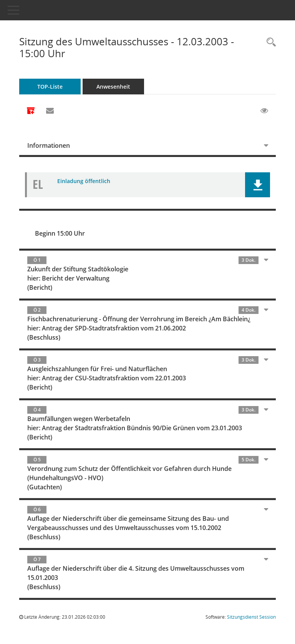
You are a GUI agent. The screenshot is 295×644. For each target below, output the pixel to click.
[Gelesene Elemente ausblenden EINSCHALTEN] (264, 111)
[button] (258, 185)
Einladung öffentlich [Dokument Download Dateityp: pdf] (84, 181)
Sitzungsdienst (251, 617)
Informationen (49, 145)
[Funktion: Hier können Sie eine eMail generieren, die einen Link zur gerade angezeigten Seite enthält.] (50, 111)
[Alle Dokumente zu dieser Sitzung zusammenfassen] (31, 111)
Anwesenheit (113, 87)
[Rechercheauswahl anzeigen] (269, 42)
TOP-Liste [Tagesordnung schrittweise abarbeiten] (50, 87)
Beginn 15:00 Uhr (60, 233)
